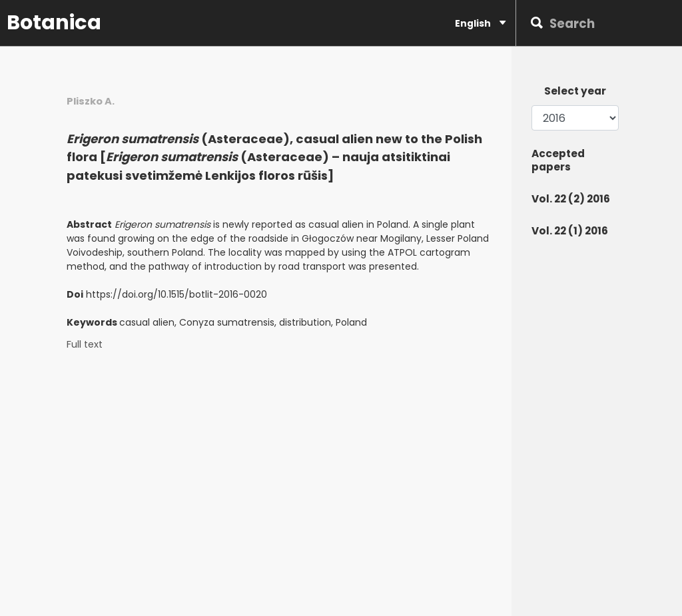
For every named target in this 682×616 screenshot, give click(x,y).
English (480, 23)
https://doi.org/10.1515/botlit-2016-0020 (176, 294)
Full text (85, 345)
